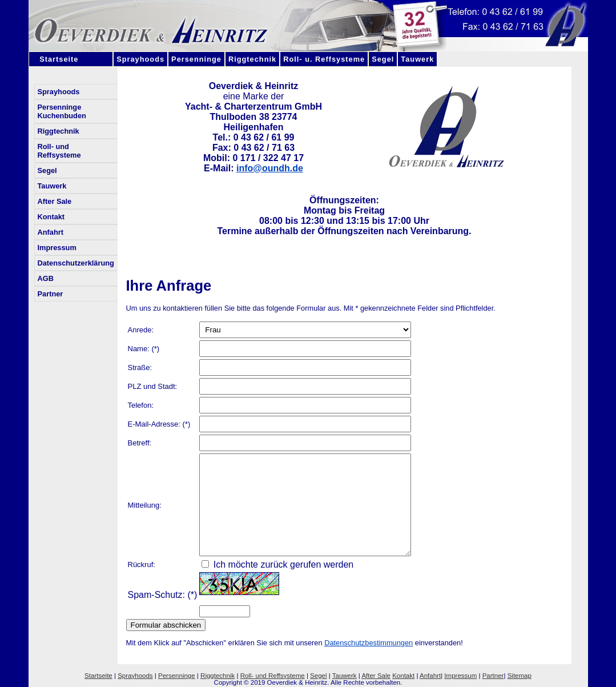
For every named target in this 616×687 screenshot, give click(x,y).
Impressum (57, 248)
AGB (46, 278)
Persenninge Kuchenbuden (62, 111)
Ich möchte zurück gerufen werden (277, 565)
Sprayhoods (140, 59)
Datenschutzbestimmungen (369, 643)
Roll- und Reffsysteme (59, 151)
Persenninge (196, 59)
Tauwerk (417, 59)
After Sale (55, 201)
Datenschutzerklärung (76, 263)
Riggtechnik (252, 59)
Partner (51, 294)
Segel (383, 59)
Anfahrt (51, 232)
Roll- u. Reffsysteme (324, 59)
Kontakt (51, 217)
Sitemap (520, 676)
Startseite (71, 59)
